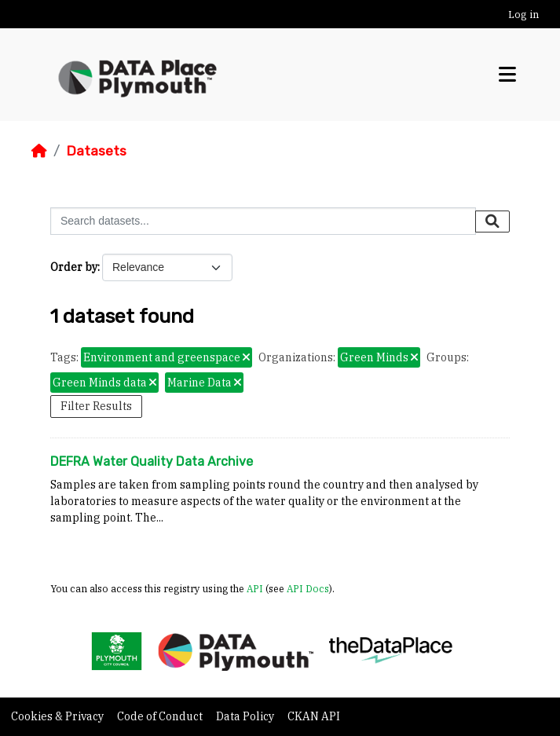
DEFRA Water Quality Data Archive (152, 461)
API (255, 588)
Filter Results (96, 406)
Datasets (96, 151)
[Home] (39, 151)
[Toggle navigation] (507, 75)
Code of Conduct (161, 716)
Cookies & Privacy (59, 716)
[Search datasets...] (263, 221)
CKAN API (314, 716)
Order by (74, 267)
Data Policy (246, 716)
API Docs (308, 588)
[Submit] (492, 222)
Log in (523, 15)
